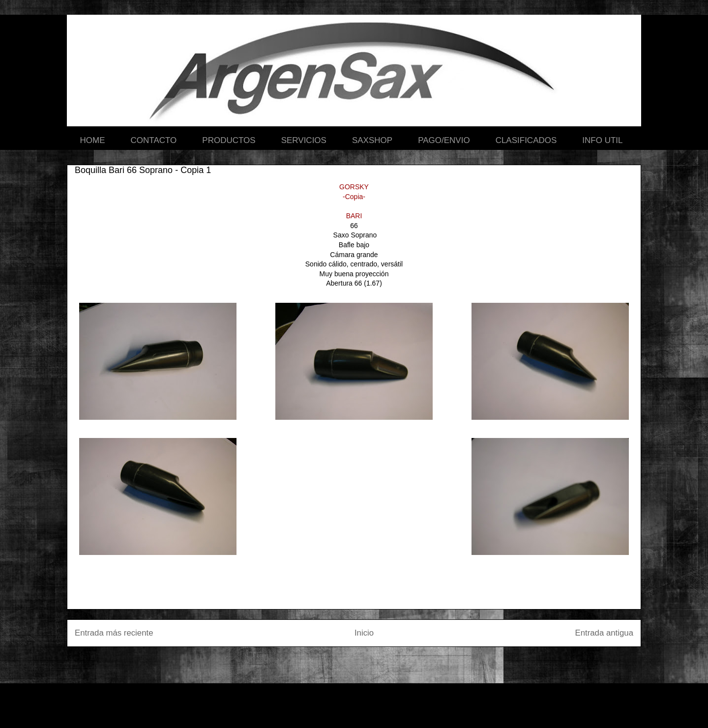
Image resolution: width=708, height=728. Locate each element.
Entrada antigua (605, 633)
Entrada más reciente (114, 633)
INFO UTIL (602, 140)
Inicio (364, 633)
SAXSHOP (372, 140)
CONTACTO (154, 140)
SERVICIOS (304, 140)
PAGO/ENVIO (444, 140)
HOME (93, 140)
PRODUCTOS (229, 140)
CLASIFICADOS (526, 140)
